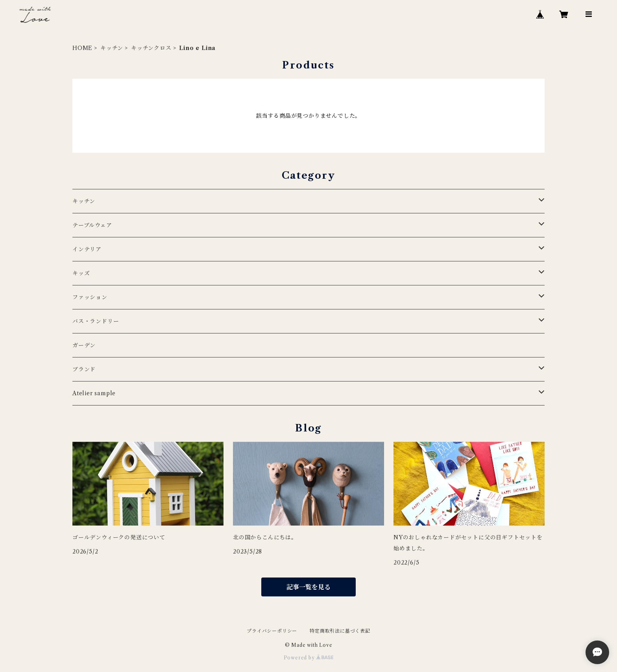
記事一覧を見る (308, 587)
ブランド (84, 369)
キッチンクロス (151, 48)
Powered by (309, 658)
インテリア (87, 249)
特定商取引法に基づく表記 (340, 631)
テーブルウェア (92, 225)
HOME (82, 48)
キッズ (81, 273)
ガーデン (84, 345)
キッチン (112, 48)
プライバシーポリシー (272, 631)
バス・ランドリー (96, 321)
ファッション (90, 297)
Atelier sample (94, 393)
